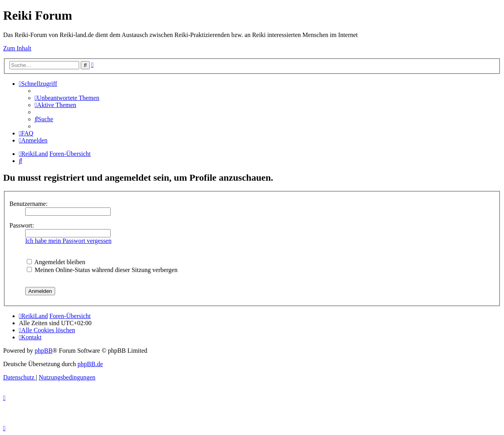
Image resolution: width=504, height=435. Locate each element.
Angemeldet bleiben (56, 262)
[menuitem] (67, 98)
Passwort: (22, 225)
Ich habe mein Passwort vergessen (68, 241)
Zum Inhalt (17, 48)
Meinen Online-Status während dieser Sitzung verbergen (102, 270)
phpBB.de (90, 364)
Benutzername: (29, 204)
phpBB (44, 351)
